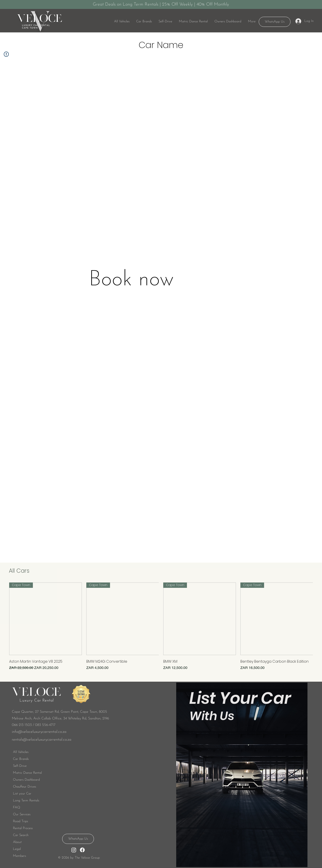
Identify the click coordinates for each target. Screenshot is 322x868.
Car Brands (21, 759)
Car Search (21, 835)
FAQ (17, 808)
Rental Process (23, 828)
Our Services (22, 814)
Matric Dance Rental (27, 773)
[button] (165, 22)
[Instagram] (74, 850)
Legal (17, 849)
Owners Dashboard (26, 780)
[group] (161, 626)
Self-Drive (20, 766)
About (17, 842)
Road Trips (20, 821)
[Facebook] (82, 850)
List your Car (22, 794)
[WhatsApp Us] (275, 22)
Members (19, 856)
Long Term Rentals (26, 801)
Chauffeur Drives (24, 787)
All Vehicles (21, 752)
